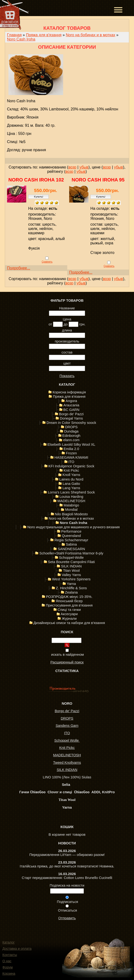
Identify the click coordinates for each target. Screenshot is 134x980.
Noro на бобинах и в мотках (90, 35)
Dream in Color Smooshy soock (71, 423)
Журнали (69, 619)
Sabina (71, 544)
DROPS (71, 427)
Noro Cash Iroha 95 (98, 180)
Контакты (10, 955)
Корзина (9, 974)
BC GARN (71, 410)
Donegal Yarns (71, 418)
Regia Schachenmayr (71, 540)
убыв (84, 167)
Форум (8, 967)
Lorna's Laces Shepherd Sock (71, 492)
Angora (71, 401)
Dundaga (71, 431)
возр (72, 167)
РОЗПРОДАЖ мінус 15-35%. (69, 597)
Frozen (71, 453)
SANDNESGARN (71, 549)
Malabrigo (71, 505)
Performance (71, 531)
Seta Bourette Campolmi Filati (71, 562)
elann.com (71, 440)
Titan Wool (71, 571)
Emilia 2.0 (71, 449)
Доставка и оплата (17, 949)
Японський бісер (69, 601)
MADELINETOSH (71, 501)
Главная (14, 35)
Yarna (71, 584)
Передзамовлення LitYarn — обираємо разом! (67, 855)
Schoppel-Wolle (71, 558)
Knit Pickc (71, 470)
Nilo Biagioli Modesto (71, 514)
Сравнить (47, 262)
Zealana (71, 592)
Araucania (71, 405)
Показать (67, 376)
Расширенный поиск (67, 662)
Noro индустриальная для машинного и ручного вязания (73, 527)
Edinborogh (71, 436)
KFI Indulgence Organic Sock (71, 466)
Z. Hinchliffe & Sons (71, 588)
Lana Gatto (71, 484)
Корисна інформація (69, 392)
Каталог (9, 942)
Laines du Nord (71, 479)
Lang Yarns (71, 488)
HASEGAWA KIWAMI (71, 457)
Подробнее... (19, 268)
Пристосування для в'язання (69, 605)
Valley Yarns (71, 575)
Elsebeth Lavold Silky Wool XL (71, 445)
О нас (7, 961)
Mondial (71, 510)
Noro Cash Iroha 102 (36, 180)
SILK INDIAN (71, 566)
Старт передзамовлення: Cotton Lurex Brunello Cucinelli (67, 878)
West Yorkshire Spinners (71, 579)
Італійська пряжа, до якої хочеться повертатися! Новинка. (67, 866)
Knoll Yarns (71, 475)
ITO (71, 462)
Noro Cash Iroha (21, 39)
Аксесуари (69, 614)
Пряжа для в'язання (44, 35)
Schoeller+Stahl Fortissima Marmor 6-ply (71, 553)
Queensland (71, 536)
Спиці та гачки (69, 610)
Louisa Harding (71, 497)
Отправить (67, 918)
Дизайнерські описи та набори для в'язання (69, 623)
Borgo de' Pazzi (71, 414)
